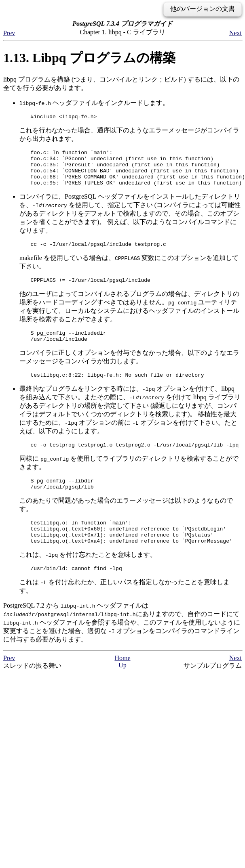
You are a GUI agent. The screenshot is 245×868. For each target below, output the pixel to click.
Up (122, 689)
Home (122, 682)
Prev (9, 33)
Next (235, 33)
